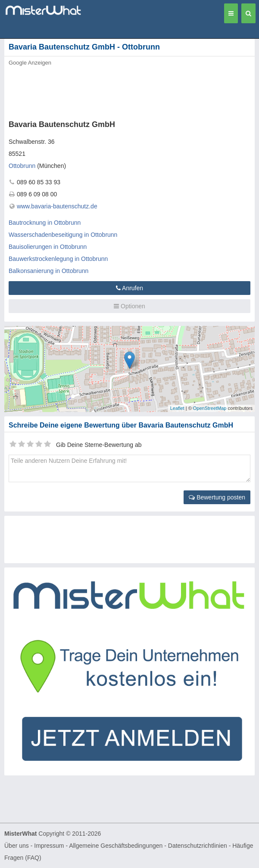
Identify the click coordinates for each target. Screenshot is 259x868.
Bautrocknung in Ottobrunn (45, 223)
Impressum (49, 846)
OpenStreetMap (210, 408)
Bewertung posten (217, 497)
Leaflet (177, 408)
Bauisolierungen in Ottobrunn (48, 247)
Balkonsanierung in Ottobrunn (48, 271)
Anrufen (129, 288)
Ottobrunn (22, 166)
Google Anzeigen (30, 63)
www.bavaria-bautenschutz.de (57, 206)
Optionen (129, 306)
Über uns (17, 846)
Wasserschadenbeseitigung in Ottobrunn (63, 235)
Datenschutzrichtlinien (198, 846)
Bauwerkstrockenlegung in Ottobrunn (58, 259)
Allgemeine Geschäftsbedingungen (116, 846)
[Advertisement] (131, 90)
